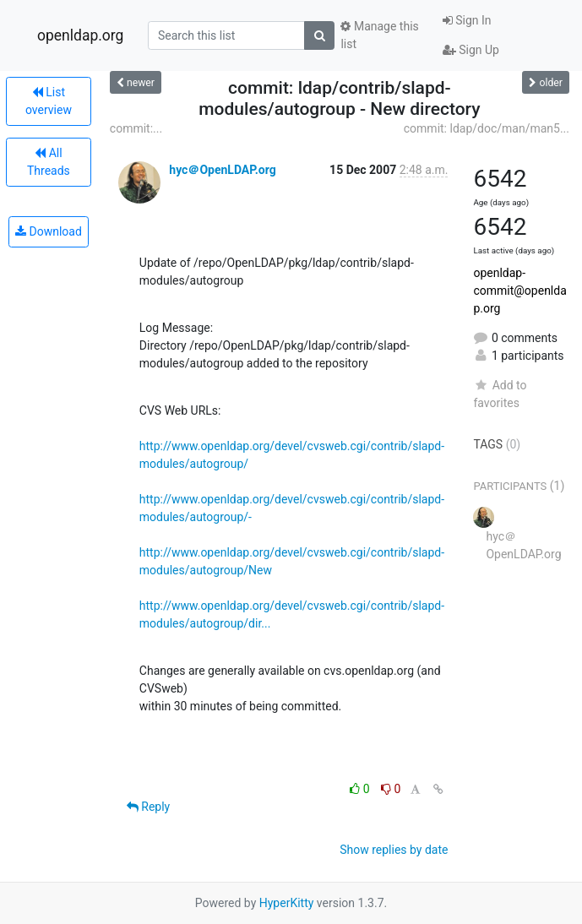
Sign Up (471, 50)
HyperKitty (287, 903)
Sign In (467, 20)
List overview (49, 101)
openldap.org (80, 35)
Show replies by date (394, 850)
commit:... (136, 128)
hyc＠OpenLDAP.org (222, 170)
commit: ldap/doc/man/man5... (487, 128)
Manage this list (379, 35)
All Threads (49, 162)
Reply (148, 807)
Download (49, 231)
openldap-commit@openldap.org (519, 291)
